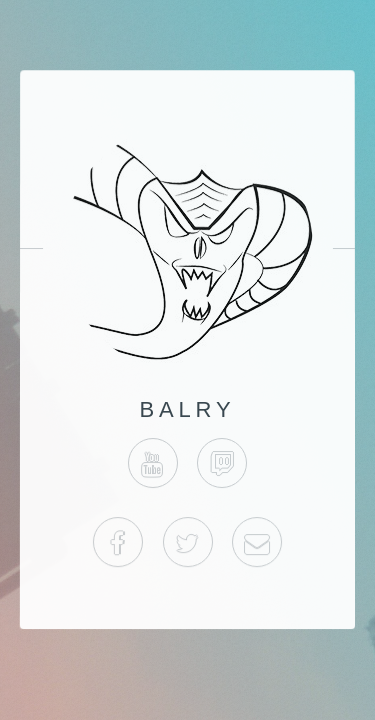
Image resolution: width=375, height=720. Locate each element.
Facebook (118, 543)
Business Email (257, 543)
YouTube (153, 463)
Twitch (222, 463)
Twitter (187, 543)
